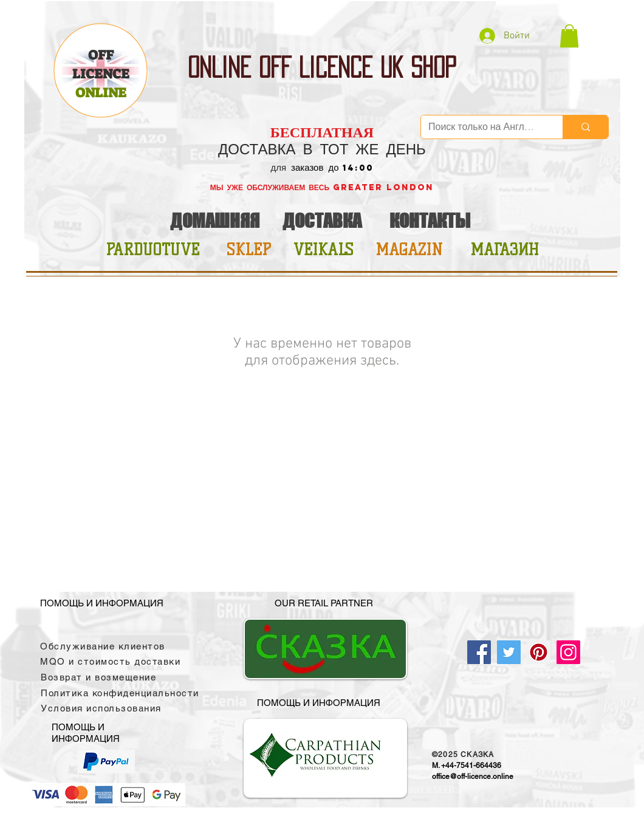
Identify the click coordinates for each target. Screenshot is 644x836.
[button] (569, 36)
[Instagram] (568, 652)
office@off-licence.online (473, 776)
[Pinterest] (539, 652)
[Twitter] (509, 652)
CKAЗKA (477, 755)
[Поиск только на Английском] (483, 127)
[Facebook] (479, 652)
